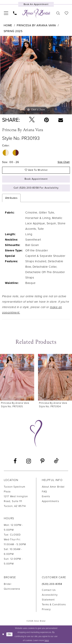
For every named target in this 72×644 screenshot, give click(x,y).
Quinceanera (12, 590)
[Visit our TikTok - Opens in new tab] (56, 462)
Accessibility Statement (50, 598)
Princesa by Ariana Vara (36, 25)
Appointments (50, 502)
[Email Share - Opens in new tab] (61, 120)
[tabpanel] (36, 75)
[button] (6, 13)
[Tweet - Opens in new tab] (32, 120)
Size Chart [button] (63, 162)
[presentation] (17, 378)
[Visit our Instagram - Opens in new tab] (29, 462)
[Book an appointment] (36, 4)
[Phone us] (15, 13)
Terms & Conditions (54, 606)
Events (46, 497)
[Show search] (58, 13)
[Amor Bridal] (36, 14)
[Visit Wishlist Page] (67, 13)
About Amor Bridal (53, 488)
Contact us (49, 591)
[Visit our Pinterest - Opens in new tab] (42, 462)
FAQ (44, 493)
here (47, 641)
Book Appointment (36, 180)
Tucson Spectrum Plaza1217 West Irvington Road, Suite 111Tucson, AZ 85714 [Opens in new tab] (16, 497)
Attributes (11, 199)
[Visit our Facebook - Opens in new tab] (15, 462)
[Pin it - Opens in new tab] (46, 120)
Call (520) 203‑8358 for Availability (36, 189)
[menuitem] (6, 13)
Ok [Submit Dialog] (10, 635)
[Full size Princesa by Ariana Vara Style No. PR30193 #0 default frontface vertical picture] (36, 75)
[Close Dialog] (3, 635)
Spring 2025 (13, 31)
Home (8, 25)
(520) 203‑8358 (52, 585)
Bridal (8, 585)
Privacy (46, 611)
